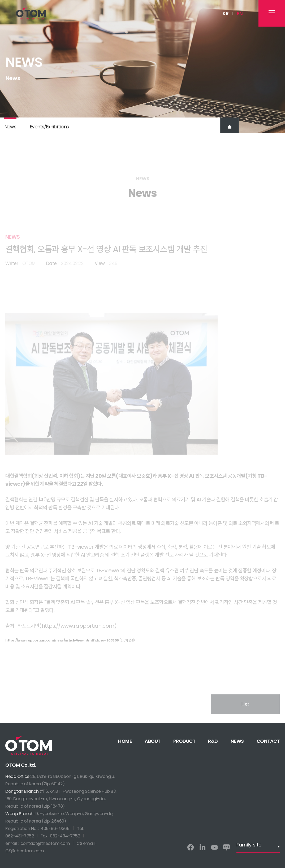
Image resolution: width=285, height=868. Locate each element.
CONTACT (268, 741)
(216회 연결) (70, 647)
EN (240, 14)
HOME (125, 741)
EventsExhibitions (49, 131)
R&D (213, 741)
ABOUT (153, 741)
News (10, 131)
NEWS (237, 741)
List (245, 713)
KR (226, 14)
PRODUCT (184, 741)
